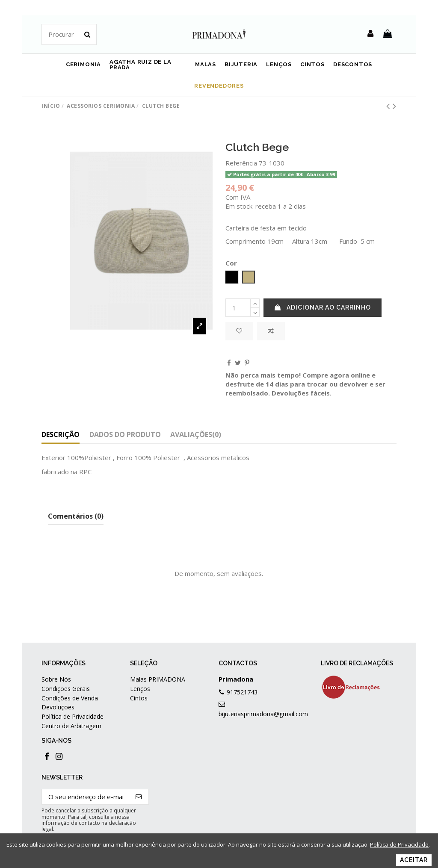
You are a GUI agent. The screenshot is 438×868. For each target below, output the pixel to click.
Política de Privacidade (73, 716)
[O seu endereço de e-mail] (86, 797)
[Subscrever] (139, 797)
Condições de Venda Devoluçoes (70, 703)
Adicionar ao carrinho (323, 307)
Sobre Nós (56, 679)
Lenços (140, 689)
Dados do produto (125, 435)
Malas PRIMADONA (158, 679)
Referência (241, 163)
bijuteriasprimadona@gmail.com (263, 714)
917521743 (242, 692)
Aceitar (414, 860)
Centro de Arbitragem (71, 726)
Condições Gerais (66, 689)
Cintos (139, 698)
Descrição (61, 435)
